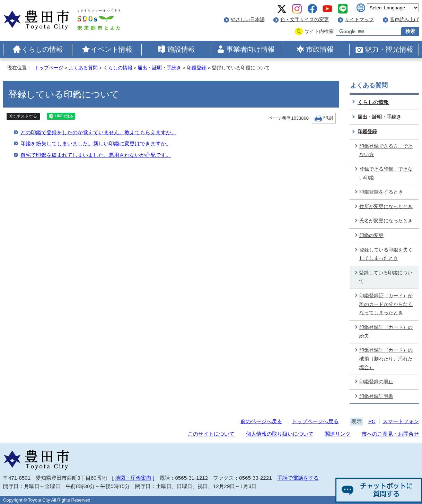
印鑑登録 (196, 68)
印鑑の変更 (371, 235)
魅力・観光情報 (389, 49)
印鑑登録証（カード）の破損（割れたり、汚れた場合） (386, 359)
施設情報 (181, 49)
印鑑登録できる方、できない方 (386, 151)
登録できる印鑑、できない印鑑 (386, 173)
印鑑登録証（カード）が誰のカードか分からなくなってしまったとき (386, 304)
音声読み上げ (404, 20)
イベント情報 (112, 49)
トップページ (49, 68)
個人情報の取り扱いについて (280, 434)
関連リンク (338, 434)
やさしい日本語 (248, 20)
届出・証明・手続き (159, 68)
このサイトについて (211, 434)
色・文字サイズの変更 (305, 20)
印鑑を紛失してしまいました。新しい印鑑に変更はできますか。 (96, 143)
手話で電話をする (298, 478)
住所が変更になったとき (386, 207)
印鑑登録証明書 (376, 396)
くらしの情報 (42, 49)
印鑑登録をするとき (381, 192)
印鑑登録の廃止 (376, 382)
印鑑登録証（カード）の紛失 (386, 332)
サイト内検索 (319, 31)
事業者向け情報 (250, 49)
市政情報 (320, 49)
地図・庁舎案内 (133, 478)
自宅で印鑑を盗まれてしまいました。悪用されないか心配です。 (96, 155)
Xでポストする (23, 116)
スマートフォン (401, 421)
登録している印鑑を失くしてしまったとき (386, 254)
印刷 (328, 118)
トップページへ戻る (315, 421)
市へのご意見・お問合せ (390, 434)
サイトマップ (359, 20)
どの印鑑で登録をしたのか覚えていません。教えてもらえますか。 (98, 132)
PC (372, 421)
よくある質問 (83, 68)
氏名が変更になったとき (386, 221)
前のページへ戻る (261, 421)
